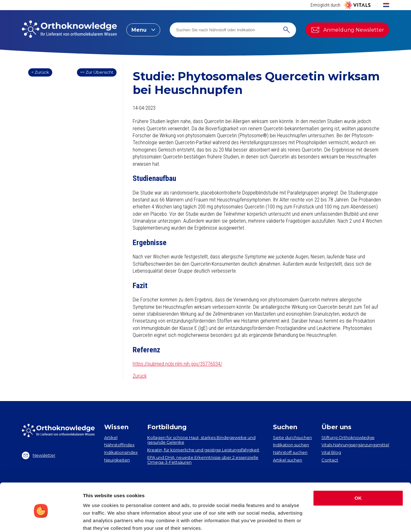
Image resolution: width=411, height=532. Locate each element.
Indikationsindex (121, 452)
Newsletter (39, 455)
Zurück (140, 376)
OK (358, 472)
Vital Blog (331, 452)
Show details (98, 520)
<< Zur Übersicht (97, 72)
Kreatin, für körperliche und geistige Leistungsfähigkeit (203, 450)
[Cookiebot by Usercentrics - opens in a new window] (41, 520)
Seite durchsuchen (292, 437)
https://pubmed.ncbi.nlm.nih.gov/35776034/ (177, 364)
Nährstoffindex (119, 445)
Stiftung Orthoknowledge (348, 437)
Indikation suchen (291, 445)
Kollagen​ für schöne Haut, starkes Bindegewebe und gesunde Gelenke (201, 440)
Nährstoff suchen (290, 452)
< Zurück (40, 72)
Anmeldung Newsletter (347, 30)
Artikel (111, 437)
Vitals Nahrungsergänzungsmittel (355, 445)
